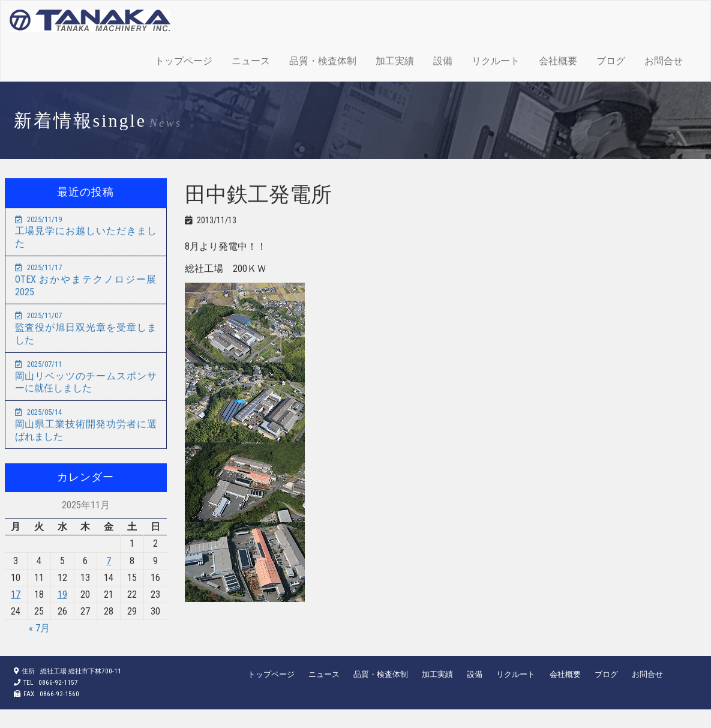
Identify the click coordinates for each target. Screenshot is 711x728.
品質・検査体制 (323, 61)
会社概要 (558, 61)
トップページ (184, 61)
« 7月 (39, 628)
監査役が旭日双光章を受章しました (86, 328)
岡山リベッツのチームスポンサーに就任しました (86, 377)
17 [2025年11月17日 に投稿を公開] (16, 594)
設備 (443, 61)
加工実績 (395, 61)
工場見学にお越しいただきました (86, 232)
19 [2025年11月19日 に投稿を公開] (62, 594)
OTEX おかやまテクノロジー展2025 (86, 280)
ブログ (611, 61)
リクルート (496, 61)
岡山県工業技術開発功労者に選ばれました (86, 425)
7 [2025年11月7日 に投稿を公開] (109, 561)
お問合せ (664, 61)
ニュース (251, 61)
